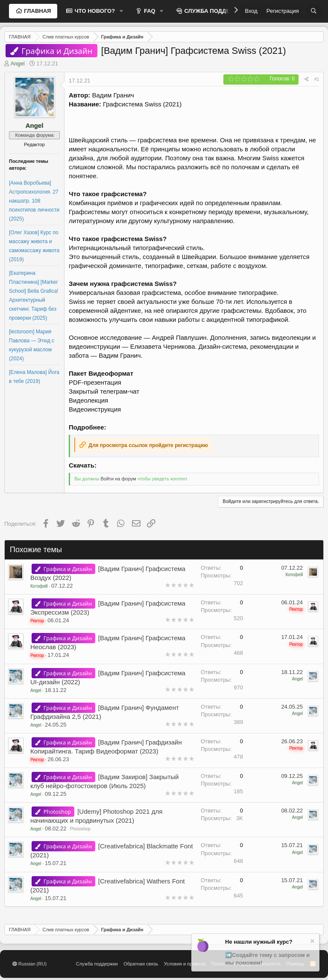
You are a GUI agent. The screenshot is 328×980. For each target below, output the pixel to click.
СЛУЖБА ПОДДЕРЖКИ (214, 11)
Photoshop (80, 829)
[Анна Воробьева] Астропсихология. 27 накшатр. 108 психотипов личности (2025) (34, 201)
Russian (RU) (29, 964)
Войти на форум (118, 479)
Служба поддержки (97, 964)
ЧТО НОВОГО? (94, 11)
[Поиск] (314, 11)
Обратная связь (141, 964)
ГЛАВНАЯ (37, 11)
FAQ (149, 11)
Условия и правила (185, 964)
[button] (121, 11)
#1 (317, 79)
